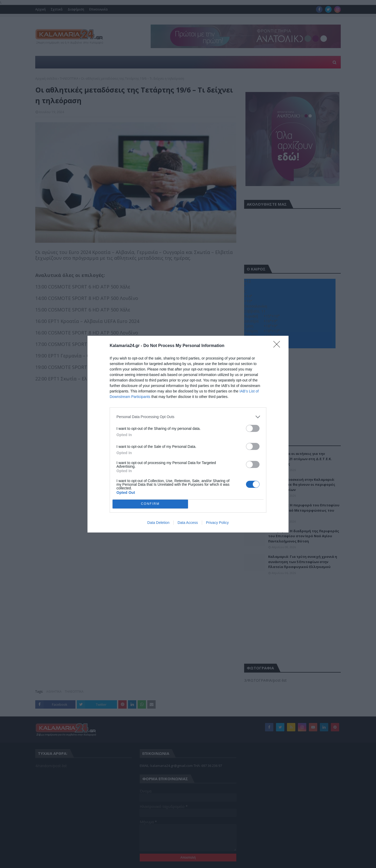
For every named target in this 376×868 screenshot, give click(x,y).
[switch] (253, 428)
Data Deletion (158, 523)
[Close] (278, 346)
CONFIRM (150, 504)
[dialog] (188, 434)
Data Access (188, 523)
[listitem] (188, 417)
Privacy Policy (217, 523)
